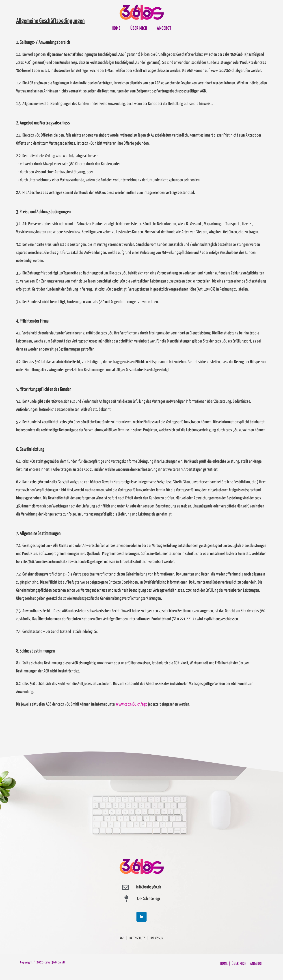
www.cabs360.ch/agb (132, 704)
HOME (224, 964)
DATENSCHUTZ (137, 938)
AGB (122, 938)
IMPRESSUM (157, 938)
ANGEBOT (256, 964)
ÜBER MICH (239, 964)
